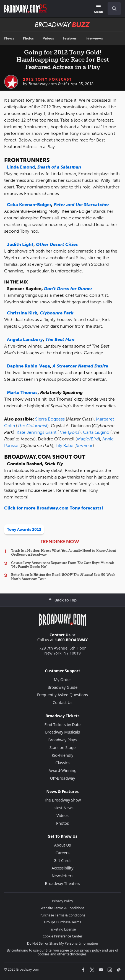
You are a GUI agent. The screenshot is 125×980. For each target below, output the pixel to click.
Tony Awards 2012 (24, 530)
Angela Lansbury (25, 339)
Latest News (62, 808)
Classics (63, 763)
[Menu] (98, 10)
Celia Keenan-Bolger (29, 205)
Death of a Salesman (59, 167)
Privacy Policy (62, 901)
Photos (28, 38)
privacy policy (91, 950)
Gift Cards (63, 861)
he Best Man (61, 339)
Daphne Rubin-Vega (28, 366)
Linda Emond (21, 167)
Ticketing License (62, 929)
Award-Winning (62, 770)
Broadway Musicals (62, 732)
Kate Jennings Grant (37, 432)
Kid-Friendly (62, 755)
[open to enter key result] (114, 9)
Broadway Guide (62, 687)
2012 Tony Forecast (47, 79)
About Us (62, 845)
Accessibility (63, 868)
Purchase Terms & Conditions (62, 915)
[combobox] (112, 9)
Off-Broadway (63, 778)
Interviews (94, 38)
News (9, 38)
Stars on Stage (63, 748)
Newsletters (62, 876)
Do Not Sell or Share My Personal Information (63, 943)
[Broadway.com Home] (25, 9)
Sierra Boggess (50, 419)
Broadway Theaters (63, 883)
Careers (62, 853)
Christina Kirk (22, 313)
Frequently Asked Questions (62, 695)
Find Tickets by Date (63, 725)
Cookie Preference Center (62, 936)
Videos (48, 38)
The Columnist (32, 426)
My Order (62, 680)
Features (70, 38)
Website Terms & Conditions (62, 908)
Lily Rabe (64, 446)
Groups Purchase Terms (62, 922)
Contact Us (60, 635)
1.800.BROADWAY (71, 640)
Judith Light (20, 244)
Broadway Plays (63, 740)
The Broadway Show (63, 800)
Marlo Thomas (22, 392)
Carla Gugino (96, 432)
